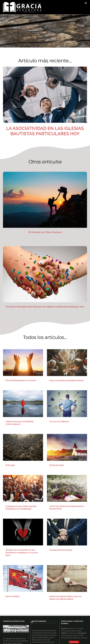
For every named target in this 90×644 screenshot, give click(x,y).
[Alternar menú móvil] (86, 3)
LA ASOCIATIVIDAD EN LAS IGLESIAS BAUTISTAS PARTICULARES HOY (45, 131)
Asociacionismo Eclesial (17, 490)
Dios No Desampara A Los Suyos (21, 380)
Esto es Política (42, 490)
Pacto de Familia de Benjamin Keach (52, 381)
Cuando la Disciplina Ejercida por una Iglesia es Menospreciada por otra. (45, 307)
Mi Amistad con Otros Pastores (45, 232)
